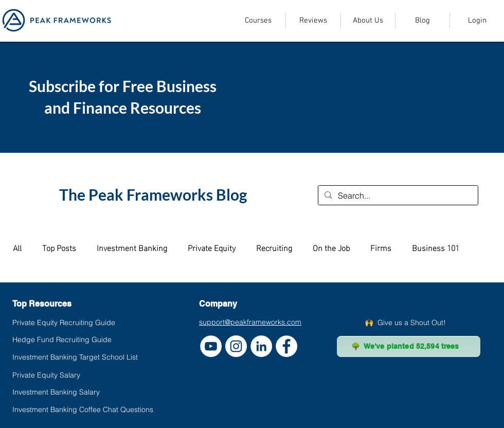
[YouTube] (211, 346)
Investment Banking (132, 247)
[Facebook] (286, 346)
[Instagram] (236, 346)
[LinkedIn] (261, 346)
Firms (381, 247)
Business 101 (436, 247)
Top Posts (59, 247)
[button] (258, 21)
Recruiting (274, 247)
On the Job (331, 247)
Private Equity (212, 247)
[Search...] (397, 195)
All (17, 247)
